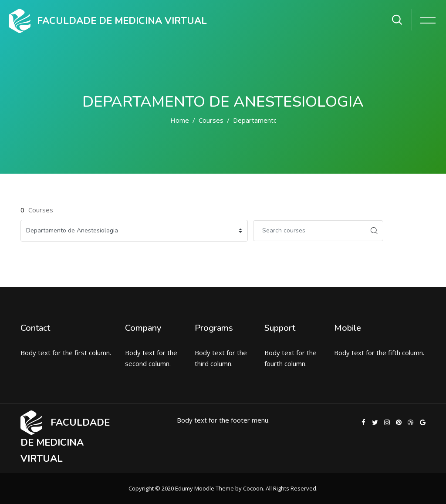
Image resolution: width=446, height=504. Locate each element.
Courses (211, 120)
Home (180, 120)
